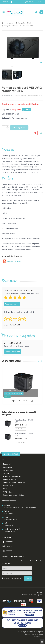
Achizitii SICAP (8, 486)
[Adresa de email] (17, 573)
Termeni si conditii (10, 480)
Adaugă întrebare (35, 96)
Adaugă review (20, 96)
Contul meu (30, 2)
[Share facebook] (30, 133)
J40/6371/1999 (10, 532)
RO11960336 (9, 526)
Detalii (26, 110)
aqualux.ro (34, 632)
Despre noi (7, 464)
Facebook (8, 542)
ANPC (5, 489)
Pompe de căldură (24, 23)
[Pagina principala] (16, 12)
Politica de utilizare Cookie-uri (14, 483)
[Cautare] (36, 12)
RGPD (20, 579)
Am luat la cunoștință (13, 579)
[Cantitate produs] (4, 128)
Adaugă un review (12, 304)
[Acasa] (3, 23)
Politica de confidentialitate (13, 477)
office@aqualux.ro (11, 520)
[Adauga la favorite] (35, 133)
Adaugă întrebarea (13, 352)
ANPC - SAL (7, 492)
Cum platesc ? (8, 467)
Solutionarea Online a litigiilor (13, 495)
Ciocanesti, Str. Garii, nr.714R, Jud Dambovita (20, 508)
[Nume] (17, 568)
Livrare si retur (8, 470)
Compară (7, 2)
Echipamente (11, 23)
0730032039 (9, 514)
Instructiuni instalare (12, 262)
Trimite (28, 578)
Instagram (8, 546)
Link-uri (40, 2)
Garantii (6, 473)
